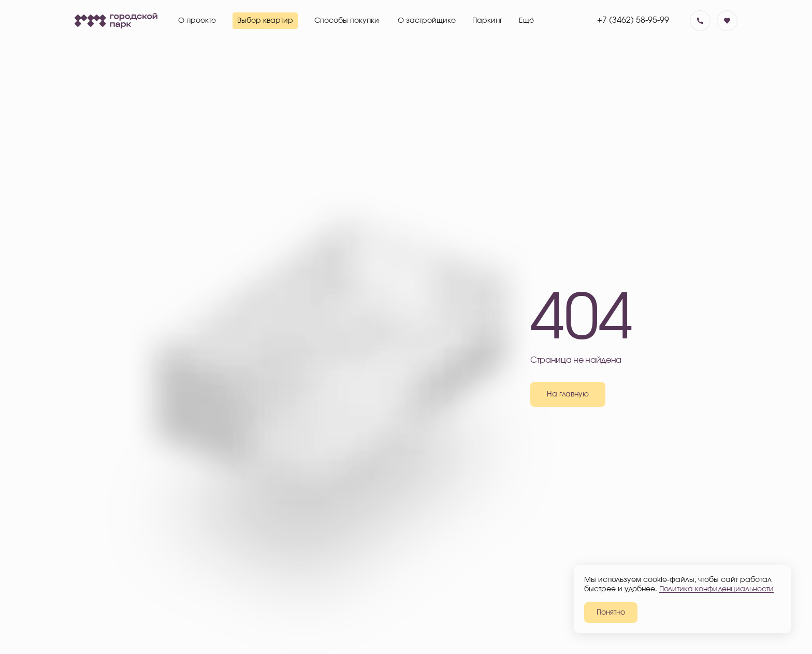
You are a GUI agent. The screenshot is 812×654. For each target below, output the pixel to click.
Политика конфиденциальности (716, 589)
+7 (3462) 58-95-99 (633, 20)
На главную (568, 394)
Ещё (526, 21)
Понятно (611, 613)
